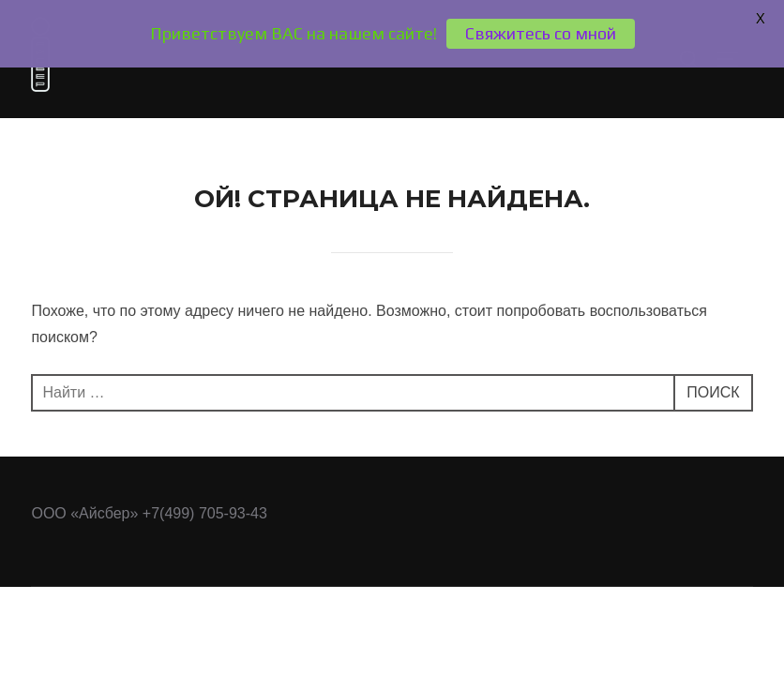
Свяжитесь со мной (541, 33)
